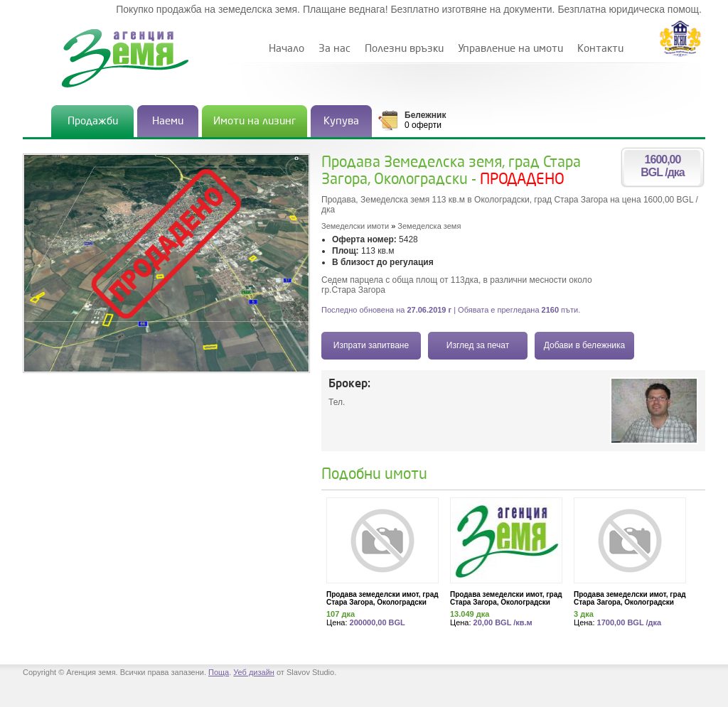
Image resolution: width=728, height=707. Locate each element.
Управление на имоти (510, 49)
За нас (334, 49)
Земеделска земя (429, 226)
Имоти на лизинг (255, 121)
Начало (287, 49)
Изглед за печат (478, 345)
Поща (219, 672)
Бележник (425, 115)
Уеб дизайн (254, 672)
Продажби (93, 121)
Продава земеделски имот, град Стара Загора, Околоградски (382, 598)
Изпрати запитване (371, 345)
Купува (341, 121)
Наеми (168, 121)
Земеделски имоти (355, 226)
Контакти (600, 49)
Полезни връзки (404, 49)
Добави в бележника (584, 345)
